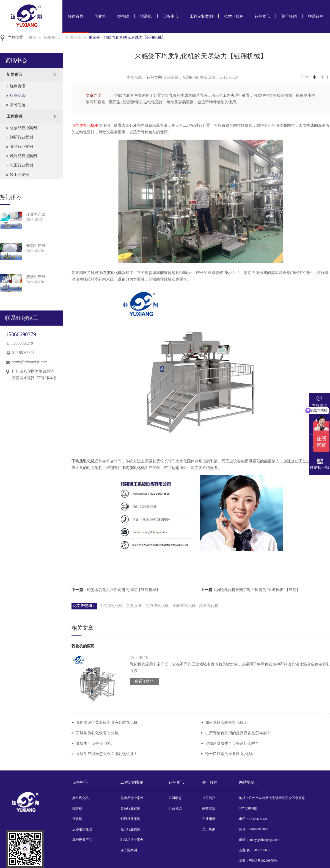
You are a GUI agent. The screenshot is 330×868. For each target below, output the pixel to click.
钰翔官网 (154, 77)
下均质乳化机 (111, 606)
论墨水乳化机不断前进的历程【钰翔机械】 (123, 590)
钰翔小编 (191, 77)
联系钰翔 (316, 16)
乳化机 (100, 16)
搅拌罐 (123, 16)
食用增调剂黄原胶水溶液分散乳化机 (107, 723)
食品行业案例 (21, 147)
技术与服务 (234, 16)
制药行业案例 (21, 137)
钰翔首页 (76, 16)
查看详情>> (144, 681)
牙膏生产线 (36, 214)
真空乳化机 (81, 798)
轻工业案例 (20, 175)
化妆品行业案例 (23, 128)
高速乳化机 (209, 606)
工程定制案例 (201, 16)
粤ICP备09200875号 (263, 861)
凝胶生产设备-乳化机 (94, 743)
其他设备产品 (82, 840)
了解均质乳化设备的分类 (97, 733)
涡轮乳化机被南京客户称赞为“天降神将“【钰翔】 (258, 590)
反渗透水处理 (82, 829)
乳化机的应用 (83, 646)
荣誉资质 (209, 808)
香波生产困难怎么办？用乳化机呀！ (107, 754)
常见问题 (18, 105)
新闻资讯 (51, 38)
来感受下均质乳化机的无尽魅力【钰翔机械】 (127, 38)
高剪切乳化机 (157, 606)
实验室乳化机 (184, 606)
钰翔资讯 (262, 16)
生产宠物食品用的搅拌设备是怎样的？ (238, 733)
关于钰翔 (289, 16)
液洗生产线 (36, 277)
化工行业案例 (21, 165)
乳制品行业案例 (23, 156)
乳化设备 (134, 606)
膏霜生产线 (36, 246)
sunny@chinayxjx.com (30, 362)
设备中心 (171, 16)
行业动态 (74, 38)
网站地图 (247, 782)
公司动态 (175, 798)
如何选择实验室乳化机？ (226, 723)
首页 (32, 38)
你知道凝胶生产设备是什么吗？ (232, 743)
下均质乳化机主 (85, 125)
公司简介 (209, 798)
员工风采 (209, 829)
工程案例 (14, 116)
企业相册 (209, 819)
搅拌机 (77, 808)
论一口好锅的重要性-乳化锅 (229, 754)
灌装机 (146, 16)
